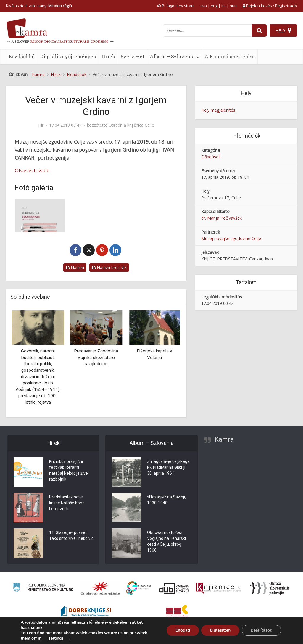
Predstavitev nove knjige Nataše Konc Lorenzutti (67, 503)
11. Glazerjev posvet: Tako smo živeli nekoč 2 (71, 536)
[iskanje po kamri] (207, 30)
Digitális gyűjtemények (68, 56)
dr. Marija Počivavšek (221, 218)
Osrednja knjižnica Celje (131, 125)
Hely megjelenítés (218, 110)
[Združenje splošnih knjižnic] (177, 612)
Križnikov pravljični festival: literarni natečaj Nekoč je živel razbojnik (69, 471)
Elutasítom (220, 630)
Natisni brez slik (109, 267)
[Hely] (283, 30)
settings (56, 638)
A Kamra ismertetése (230, 56)
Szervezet (133, 56)
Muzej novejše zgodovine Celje (231, 238)
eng (214, 6)
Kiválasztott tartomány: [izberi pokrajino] (39, 6)
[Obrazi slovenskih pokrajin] (269, 588)
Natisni (75, 267)
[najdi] (259, 30)
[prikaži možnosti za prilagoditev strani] (176, 6)
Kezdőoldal (22, 56)
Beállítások (261, 630)
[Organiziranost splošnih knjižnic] (100, 588)
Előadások (211, 157)
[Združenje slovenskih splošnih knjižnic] (219, 588)
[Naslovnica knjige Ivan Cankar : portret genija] (40, 215)
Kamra (224, 439)
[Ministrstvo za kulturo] (43, 588)
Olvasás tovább (32, 170)
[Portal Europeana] (139, 588)
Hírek (109, 56)
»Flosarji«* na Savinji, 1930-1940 (166, 500)
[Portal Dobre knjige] (86, 612)
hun (233, 6)
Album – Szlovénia (172, 56)
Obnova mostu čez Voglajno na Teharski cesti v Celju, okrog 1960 (166, 542)
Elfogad (183, 630)
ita (224, 6)
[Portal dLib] (174, 588)
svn (204, 6)
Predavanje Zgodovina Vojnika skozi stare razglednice (96, 357)
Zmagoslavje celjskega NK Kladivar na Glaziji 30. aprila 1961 (168, 468)
